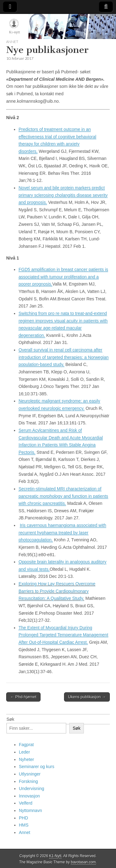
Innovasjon (29, 796)
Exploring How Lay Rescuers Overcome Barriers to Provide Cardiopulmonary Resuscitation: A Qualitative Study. (57, 591)
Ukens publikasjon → (87, 697)
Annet (12, 42)
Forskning (28, 781)
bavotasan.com (83, 862)
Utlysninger (30, 774)
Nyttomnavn (30, 810)
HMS (24, 825)
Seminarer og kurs (37, 767)
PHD (24, 818)
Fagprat (26, 745)
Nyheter (26, 759)
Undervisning (32, 789)
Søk (10, 719)
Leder (24, 752)
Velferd (26, 803)
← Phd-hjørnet (23, 697)
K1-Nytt (55, 856)
